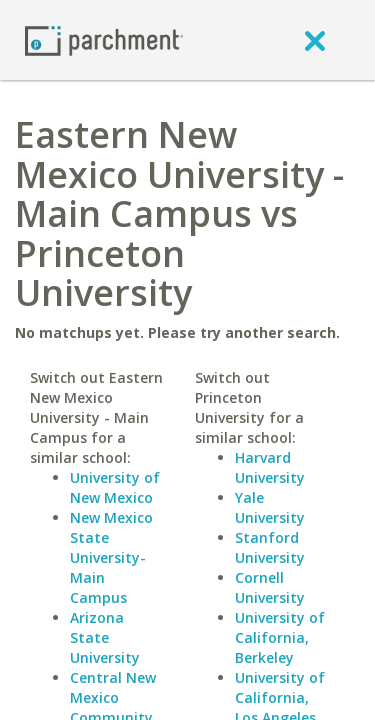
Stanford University (270, 547)
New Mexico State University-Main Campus (111, 557)
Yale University (270, 507)
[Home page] (104, 39)
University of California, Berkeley (280, 637)
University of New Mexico (115, 487)
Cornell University (270, 587)
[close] (315, 40)
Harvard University (270, 467)
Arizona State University (105, 637)
